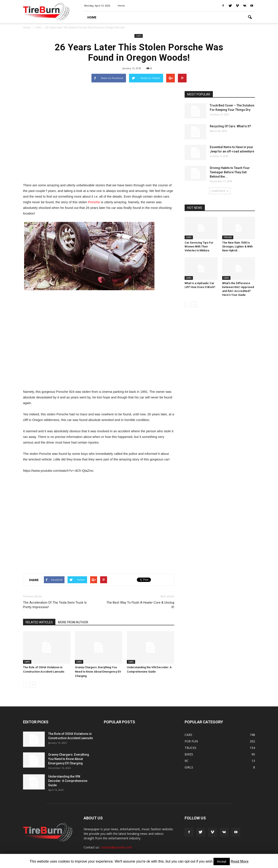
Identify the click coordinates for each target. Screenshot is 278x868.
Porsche (94, 202)
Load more (220, 191)
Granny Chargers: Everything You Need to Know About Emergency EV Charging (98, 672)
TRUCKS (228, 237)
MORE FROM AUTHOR (73, 622)
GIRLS (189, 767)
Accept (222, 861)
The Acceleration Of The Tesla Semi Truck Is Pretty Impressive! (55, 605)
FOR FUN (191, 741)
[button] (250, 17)
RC (187, 761)
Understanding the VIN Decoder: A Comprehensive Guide (68, 781)
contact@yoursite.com (116, 847)
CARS (139, 36)
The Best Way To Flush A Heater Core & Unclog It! (140, 605)
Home (121, 6)
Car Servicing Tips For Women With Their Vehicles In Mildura (199, 246)
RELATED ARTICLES (39, 622)
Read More (240, 861)
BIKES (189, 754)
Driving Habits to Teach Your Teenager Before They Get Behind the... (230, 172)
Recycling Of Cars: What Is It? (230, 126)
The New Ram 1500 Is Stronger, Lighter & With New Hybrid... (237, 246)
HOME (92, 17)
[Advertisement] (99, 134)
